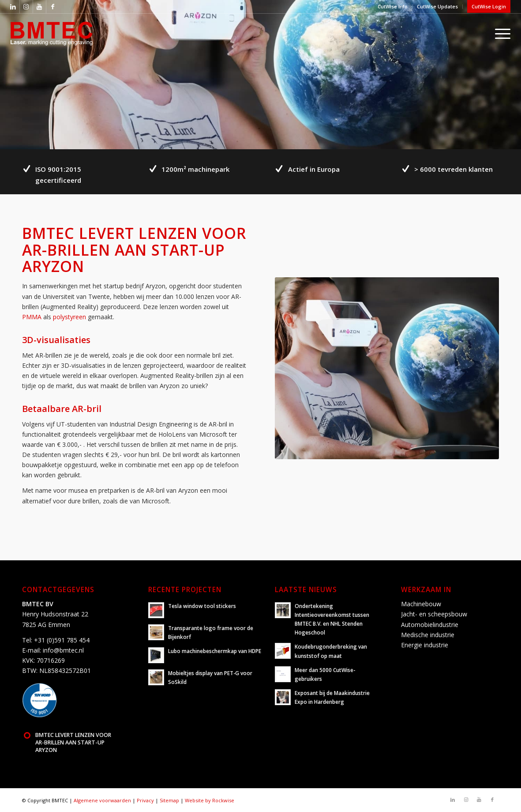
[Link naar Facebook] (53, 7)
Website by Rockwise (210, 800)
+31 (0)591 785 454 (62, 640)
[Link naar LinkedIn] (13, 7)
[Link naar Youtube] (39, 7)
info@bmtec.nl (63, 650)
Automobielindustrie (430, 625)
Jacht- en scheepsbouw (434, 614)
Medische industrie (428, 635)
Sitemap (169, 800)
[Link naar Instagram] (26, 7)
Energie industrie (425, 645)
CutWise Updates (437, 6)
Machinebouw (421, 604)
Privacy (145, 800)
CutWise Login (489, 6)
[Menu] (500, 33)
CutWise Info (393, 6)
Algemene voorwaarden (102, 800)
